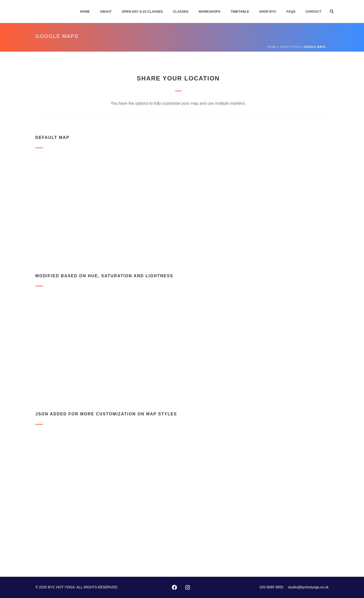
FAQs (291, 12)
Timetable (240, 12)
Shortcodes (290, 47)
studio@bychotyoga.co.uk (308, 587)
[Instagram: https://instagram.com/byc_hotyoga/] (188, 587)
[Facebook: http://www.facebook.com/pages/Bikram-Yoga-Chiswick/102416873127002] (174, 587)
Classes (181, 12)
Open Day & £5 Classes (142, 12)
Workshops (210, 12)
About (106, 12)
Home (85, 12)
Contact (314, 12)
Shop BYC (268, 12)
